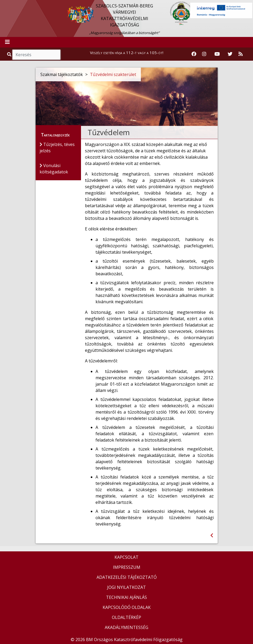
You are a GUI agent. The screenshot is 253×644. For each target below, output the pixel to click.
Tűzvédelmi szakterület (113, 74)
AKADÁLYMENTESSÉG (126, 627)
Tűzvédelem (109, 132)
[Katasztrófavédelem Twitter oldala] (230, 54)
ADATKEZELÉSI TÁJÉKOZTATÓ (127, 577)
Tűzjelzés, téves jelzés (57, 148)
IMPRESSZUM (127, 567)
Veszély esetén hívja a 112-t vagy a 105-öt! (127, 53)
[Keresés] (36, 55)
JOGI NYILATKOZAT (126, 587)
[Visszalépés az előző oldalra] (212, 535)
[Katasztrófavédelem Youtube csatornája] (217, 54)
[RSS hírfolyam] (241, 54)
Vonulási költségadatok (54, 169)
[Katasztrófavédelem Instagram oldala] (204, 54)
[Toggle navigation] (7, 42)
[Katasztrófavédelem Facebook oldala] (194, 54)
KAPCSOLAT (126, 557)
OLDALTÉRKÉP (126, 617)
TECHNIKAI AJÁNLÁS (126, 597)
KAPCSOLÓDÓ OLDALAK (127, 607)
